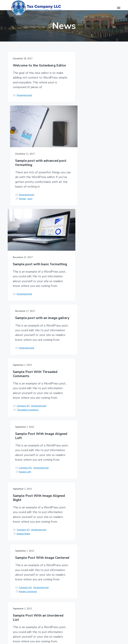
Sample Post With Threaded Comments (35, 273)
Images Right (23, 392)
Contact (51, 584)
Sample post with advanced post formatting (92, 101)
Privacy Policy (72, 571)
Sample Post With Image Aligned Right (32, 346)
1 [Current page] (51, 488)
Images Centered (83, 392)
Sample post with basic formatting (31, 203)
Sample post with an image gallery (92, 170)
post (85, 142)
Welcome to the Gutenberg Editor (34, 68)
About (68, 594)
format (78, 142)
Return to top (110, 635)
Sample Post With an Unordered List (29, 419)
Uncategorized (24, 105)
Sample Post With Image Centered (90, 346)
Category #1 (23, 315)
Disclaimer (70, 588)
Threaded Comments (28, 319)
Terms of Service (70, 579)
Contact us (104, 530)
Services (51, 577)
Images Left (80, 319)
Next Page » (69, 488)
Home (50, 571)
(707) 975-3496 (20, 588)
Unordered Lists (25, 465)
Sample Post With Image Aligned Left (90, 273)
